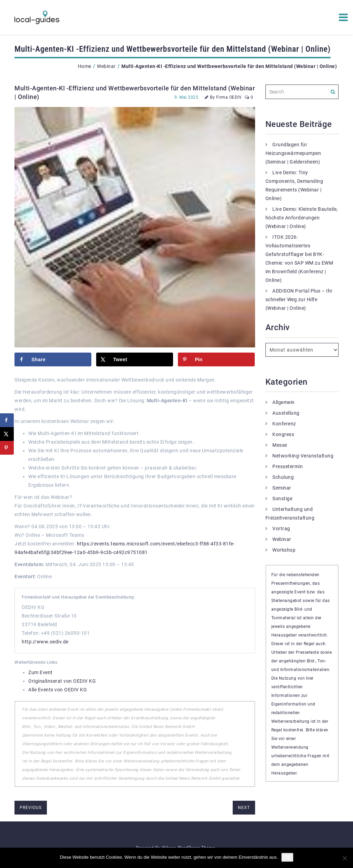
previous (31, 808)
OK (287, 857)
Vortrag (281, 529)
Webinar (106, 66)
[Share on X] (135, 359)
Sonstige (282, 499)
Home (85, 66)
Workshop (284, 550)
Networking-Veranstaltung (303, 456)
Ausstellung (286, 413)
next (244, 808)
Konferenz (284, 424)
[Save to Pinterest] (216, 359)
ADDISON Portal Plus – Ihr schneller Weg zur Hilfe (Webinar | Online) (299, 299)
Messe (280, 445)
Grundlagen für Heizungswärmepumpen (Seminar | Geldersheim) (293, 153)
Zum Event (41, 672)
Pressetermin (288, 466)
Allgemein (284, 402)
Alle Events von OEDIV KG (58, 690)
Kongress (283, 434)
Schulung (283, 477)
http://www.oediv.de (45, 642)
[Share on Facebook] (53, 359)
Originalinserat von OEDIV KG (62, 681)
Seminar (282, 488)
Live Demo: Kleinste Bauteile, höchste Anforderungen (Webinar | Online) (302, 218)
